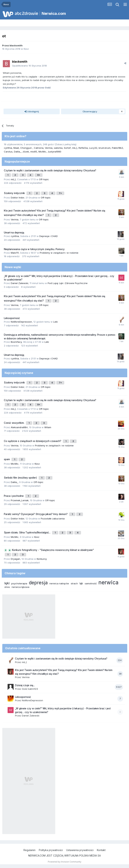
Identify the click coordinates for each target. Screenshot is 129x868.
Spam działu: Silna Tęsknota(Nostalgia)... (28, 533)
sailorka (58, 148)
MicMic (42, 152)
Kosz (26, 49)
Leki (56, 322)
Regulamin (29, 850)
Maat (16, 148)
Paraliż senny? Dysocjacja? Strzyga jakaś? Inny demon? (36, 514)
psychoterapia (19, 583)
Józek (26, 152)
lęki (7, 583)
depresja (38, 583)
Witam (48, 427)
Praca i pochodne (14, 496)
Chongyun (26, 148)
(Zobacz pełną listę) (65, 144)
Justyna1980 (54, 152)
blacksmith (16, 45)
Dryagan (15, 559)
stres (7, 587)
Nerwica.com (54, 13)
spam (7, 459)
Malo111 (15, 253)
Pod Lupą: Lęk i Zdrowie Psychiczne (68, 283)
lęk (81, 583)
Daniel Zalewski (19, 283)
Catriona (39, 148)
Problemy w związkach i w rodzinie (59, 253)
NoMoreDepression (21, 322)
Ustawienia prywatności (80, 850)
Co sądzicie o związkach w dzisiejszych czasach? (33, 441)
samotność (91, 583)
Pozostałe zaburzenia (53, 519)
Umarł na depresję (14, 233)
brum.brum (105, 148)
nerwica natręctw (59, 583)
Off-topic (44, 179)
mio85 (34, 152)
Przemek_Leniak (20, 500)
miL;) (75, 148)
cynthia (8, 148)
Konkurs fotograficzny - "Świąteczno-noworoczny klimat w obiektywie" (53, 550)
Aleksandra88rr (19, 427)
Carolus (8, 152)
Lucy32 (93, 148)
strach (74, 583)
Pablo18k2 (117, 148)
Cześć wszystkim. (14, 423)
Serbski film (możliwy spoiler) (21, 478)
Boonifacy (16, 342)
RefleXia (83, 148)
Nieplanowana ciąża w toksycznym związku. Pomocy (34, 249)
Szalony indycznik (15, 193)
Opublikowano (29, 66)
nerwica (108, 582)
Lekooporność (12, 318)
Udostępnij (32, 111)
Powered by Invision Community (65, 862)
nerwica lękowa (20, 587)
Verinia (49, 148)
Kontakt (101, 850)
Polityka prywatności (51, 850)
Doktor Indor (17, 198)
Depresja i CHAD (49, 236)
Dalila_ (17, 152)
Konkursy (42, 559)
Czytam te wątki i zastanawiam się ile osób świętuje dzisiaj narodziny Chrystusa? (50, 170)
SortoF (67, 148)
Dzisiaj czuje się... (25, 685)
